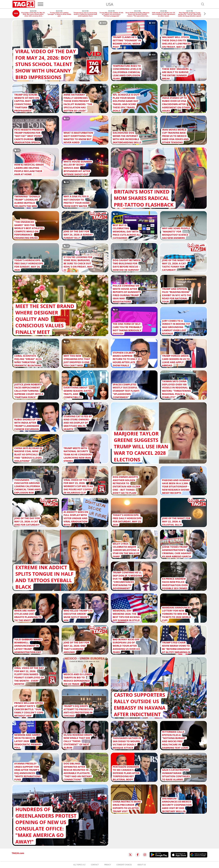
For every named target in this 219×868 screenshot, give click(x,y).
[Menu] (41, 4)
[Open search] (203, 4)
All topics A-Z (79, 865)
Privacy (108, 865)
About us (142, 865)
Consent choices (124, 865)
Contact (95, 865)
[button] (205, 14)
